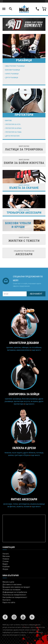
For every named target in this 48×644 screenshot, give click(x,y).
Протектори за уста (13, 124)
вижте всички (24, 148)
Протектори (24, 115)
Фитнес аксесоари (24, 499)
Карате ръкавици (12, 74)
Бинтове (9, 121)
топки (15, 504)
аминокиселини (23, 350)
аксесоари (8, 504)
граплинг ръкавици (13, 399)
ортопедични (24, 504)
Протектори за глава (13, 132)
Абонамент (36, 294)
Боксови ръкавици (13, 70)
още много (36, 350)
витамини (11, 350)
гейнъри (25, 347)
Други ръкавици (12, 78)
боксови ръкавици (30, 399)
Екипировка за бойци (24, 394)
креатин (17, 347)
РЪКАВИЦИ (24, 60)
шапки (11, 455)
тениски (8, 453)
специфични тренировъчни (24, 253)
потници (40, 453)
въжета (20, 507)
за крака (34, 401)
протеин (10, 347)
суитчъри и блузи (22, 455)
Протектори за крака (13, 128)
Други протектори (12, 136)
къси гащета (17, 453)
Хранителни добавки (24, 343)
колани (27, 507)
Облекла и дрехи (24, 448)
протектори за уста (22, 401)
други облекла (29, 453)
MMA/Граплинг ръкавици (15, 66)
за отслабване (35, 347)
